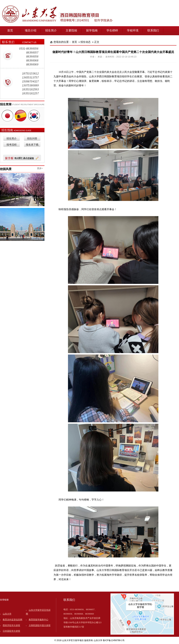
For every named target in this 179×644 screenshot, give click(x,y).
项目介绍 (31, 30)
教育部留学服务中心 (39, 620)
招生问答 (32, 139)
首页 (10, 30)
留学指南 (92, 30)
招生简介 (51, 30)
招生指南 (8, 130)
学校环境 (133, 30)
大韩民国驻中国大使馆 (40, 625)
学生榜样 (112, 30)
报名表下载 (32, 145)
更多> (40, 168)
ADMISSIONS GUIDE (23, 131)
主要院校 (71, 30)
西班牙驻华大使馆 (11, 625)
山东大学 (7, 614)
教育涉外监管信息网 (12, 620)
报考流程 (12, 145)
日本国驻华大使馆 (11, 631)
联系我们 (153, 30)
